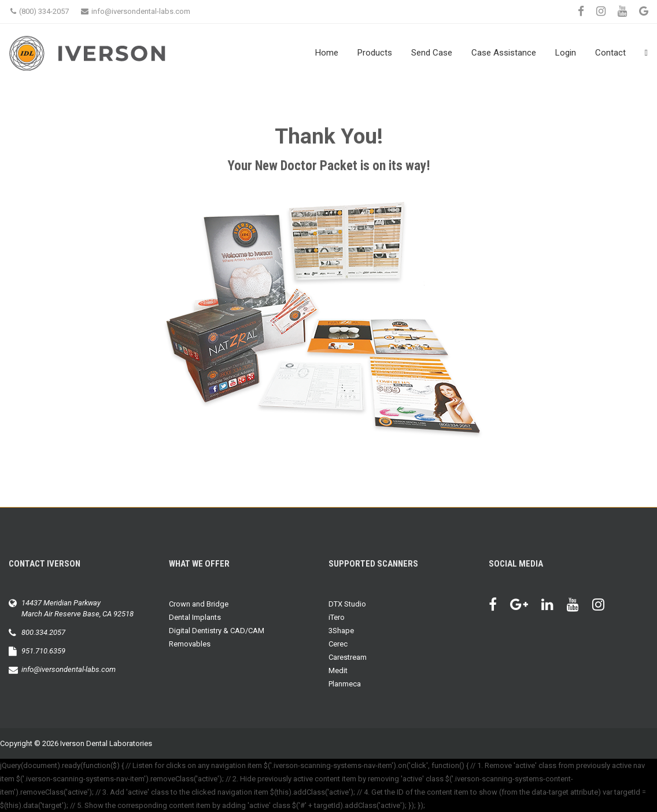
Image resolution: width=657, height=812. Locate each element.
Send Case (432, 53)
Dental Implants (195, 617)
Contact (610, 53)
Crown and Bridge (199, 604)
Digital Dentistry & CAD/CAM (217, 631)
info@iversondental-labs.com (136, 11)
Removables (190, 644)
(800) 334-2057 (40, 11)
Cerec (338, 644)
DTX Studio (347, 604)
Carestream (348, 657)
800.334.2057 (43, 632)
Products (375, 53)
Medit (338, 670)
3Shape (341, 631)
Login (566, 53)
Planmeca (345, 684)
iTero (337, 617)
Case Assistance (504, 53)
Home (327, 53)
